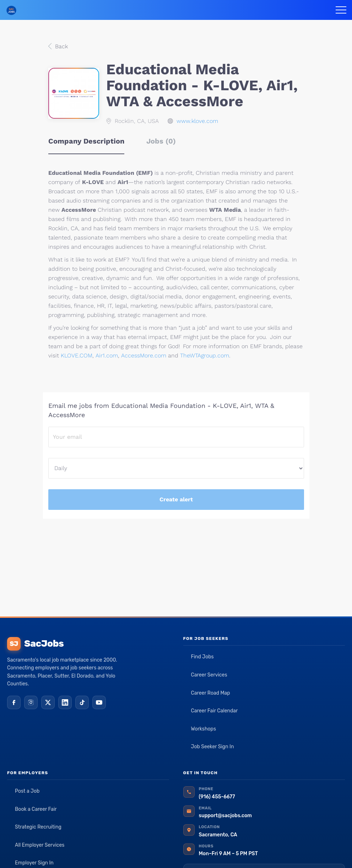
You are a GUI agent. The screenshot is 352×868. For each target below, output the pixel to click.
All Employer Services (40, 845)
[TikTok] (82, 702)
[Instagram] (31, 702)
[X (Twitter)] (48, 702)
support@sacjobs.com (225, 816)
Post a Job (27, 791)
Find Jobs (202, 657)
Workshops (204, 729)
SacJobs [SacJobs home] (35, 644)
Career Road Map (211, 693)
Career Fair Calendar (215, 711)
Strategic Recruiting (38, 827)
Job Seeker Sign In (213, 747)
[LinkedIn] (65, 702)
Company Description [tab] (86, 141)
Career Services (209, 675)
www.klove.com (197, 121)
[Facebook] (14, 702)
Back (61, 46)
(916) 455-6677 (217, 797)
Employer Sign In (34, 863)
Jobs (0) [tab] (161, 141)
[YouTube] (99, 702)
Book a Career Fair (36, 809)
